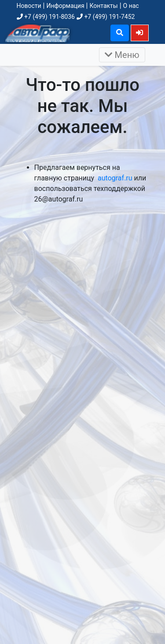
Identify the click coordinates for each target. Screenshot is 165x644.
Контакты (103, 6)
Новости (29, 6)
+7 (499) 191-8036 (46, 17)
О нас (131, 6)
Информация (65, 6)
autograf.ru (115, 178)
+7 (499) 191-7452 (106, 17)
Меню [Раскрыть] (122, 55)
